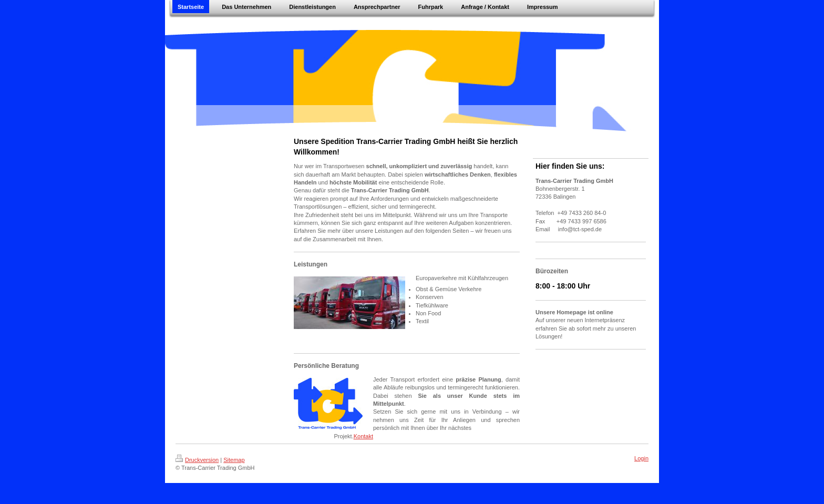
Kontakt (363, 436)
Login (641, 458)
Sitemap (234, 460)
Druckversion (197, 460)
